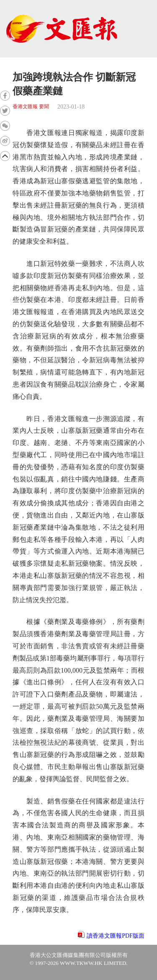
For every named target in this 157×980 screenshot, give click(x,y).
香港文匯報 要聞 (31, 107)
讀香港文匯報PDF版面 (116, 936)
